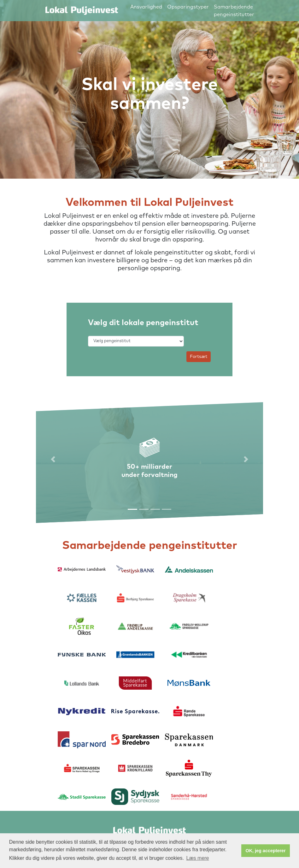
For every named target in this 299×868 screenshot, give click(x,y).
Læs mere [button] (197, 858)
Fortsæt (199, 357)
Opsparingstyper (188, 7)
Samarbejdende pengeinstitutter (234, 11)
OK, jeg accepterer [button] (266, 851)
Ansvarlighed (146, 7)
